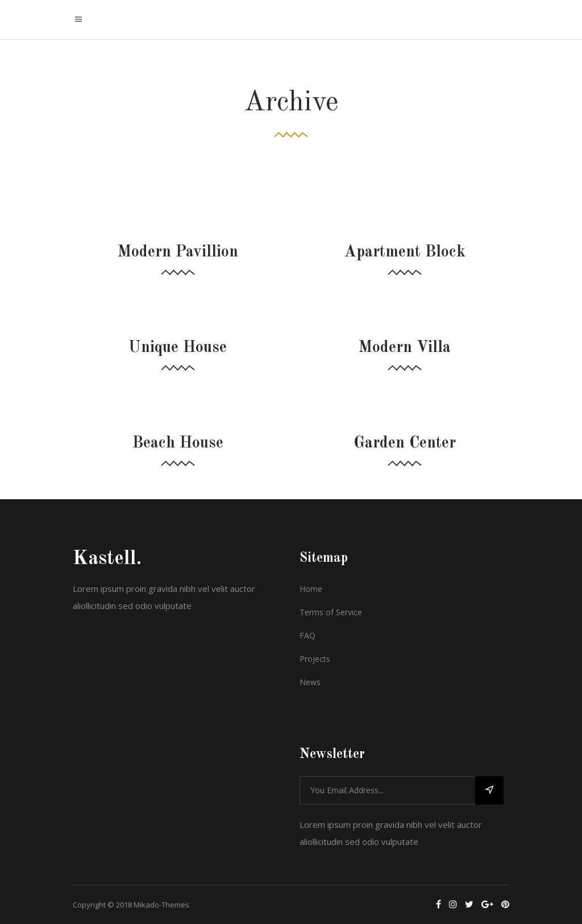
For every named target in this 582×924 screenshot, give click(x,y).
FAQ (307, 635)
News (310, 682)
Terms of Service (331, 612)
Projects (315, 659)
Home (311, 589)
